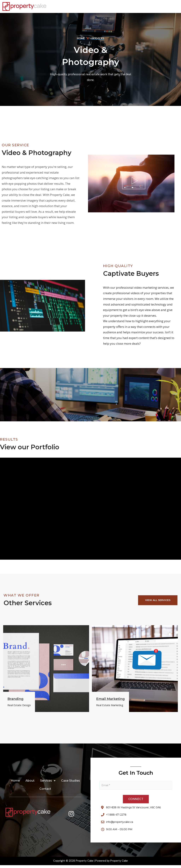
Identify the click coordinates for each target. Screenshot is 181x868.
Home (15, 783)
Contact (45, 791)
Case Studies (71, 783)
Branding (16, 700)
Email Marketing (112, 700)
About (30, 783)
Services (48, 783)
